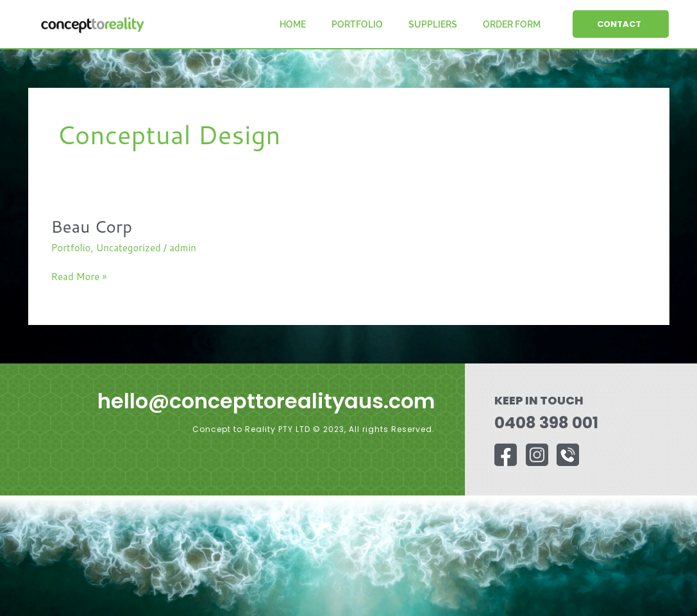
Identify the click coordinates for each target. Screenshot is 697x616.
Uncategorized (129, 248)
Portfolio (357, 24)
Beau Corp (92, 226)
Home (293, 24)
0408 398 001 (546, 423)
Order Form (512, 24)
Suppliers (433, 24)
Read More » (79, 276)
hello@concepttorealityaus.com (266, 401)
